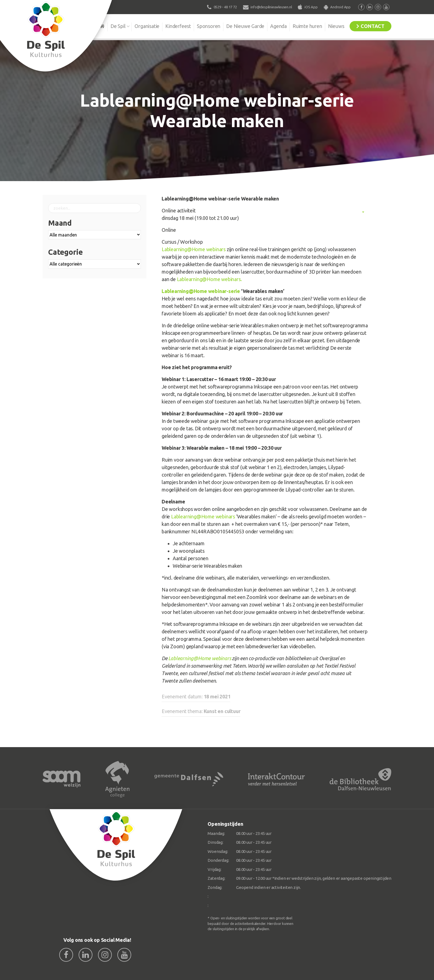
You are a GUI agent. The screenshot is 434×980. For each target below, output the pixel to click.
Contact (373, 26)
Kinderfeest (178, 26)
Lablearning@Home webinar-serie (201, 291)
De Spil (118, 26)
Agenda (278, 26)
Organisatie (147, 26)
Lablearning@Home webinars (194, 249)
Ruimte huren (307, 26)
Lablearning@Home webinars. (209, 279)
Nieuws (336, 26)
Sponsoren (209, 26)
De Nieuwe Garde (245, 26)
